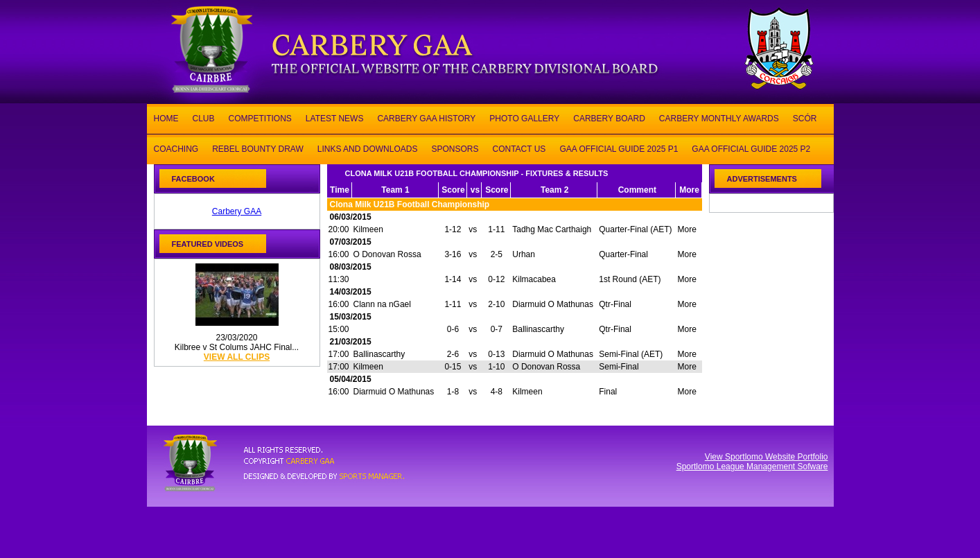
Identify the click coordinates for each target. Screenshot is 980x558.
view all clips (237, 357)
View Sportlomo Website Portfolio (767, 457)
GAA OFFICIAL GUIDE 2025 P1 (619, 148)
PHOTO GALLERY (524, 117)
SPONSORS (455, 148)
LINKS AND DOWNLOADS (368, 148)
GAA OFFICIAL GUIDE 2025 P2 (751, 148)
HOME (166, 117)
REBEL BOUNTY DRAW (258, 148)
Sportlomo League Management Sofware (752, 467)
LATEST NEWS (335, 117)
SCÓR (805, 117)
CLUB (204, 117)
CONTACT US (519, 148)
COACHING (176, 148)
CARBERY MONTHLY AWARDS (719, 117)
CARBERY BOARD (609, 117)
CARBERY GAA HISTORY (426, 117)
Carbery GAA (237, 211)
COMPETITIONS (260, 117)
